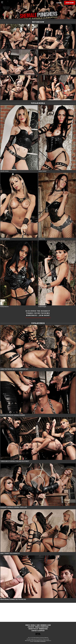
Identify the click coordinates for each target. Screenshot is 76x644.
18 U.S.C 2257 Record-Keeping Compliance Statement (38, 638)
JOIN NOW (31, 627)
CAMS (38, 625)
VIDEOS (28, 625)
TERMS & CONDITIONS (42, 627)
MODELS (33, 625)
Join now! (70, 3)
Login (59, 3)
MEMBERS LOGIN (46, 625)
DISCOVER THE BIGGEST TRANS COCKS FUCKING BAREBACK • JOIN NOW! (38, 313)
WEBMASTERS (43, 629)
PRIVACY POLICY (33, 629)
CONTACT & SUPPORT (38, 631)
